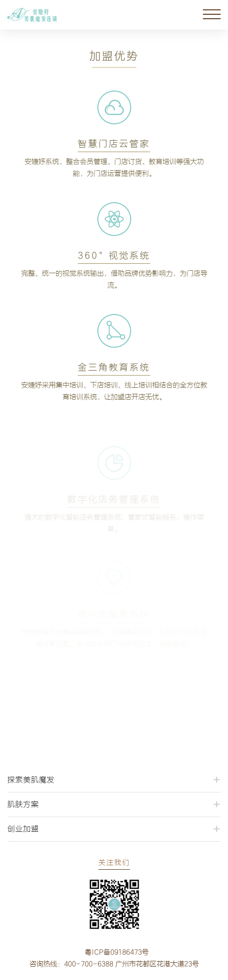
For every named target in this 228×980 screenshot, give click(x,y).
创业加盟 (23, 829)
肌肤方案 (23, 805)
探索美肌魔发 (31, 780)
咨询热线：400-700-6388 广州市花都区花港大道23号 (114, 964)
